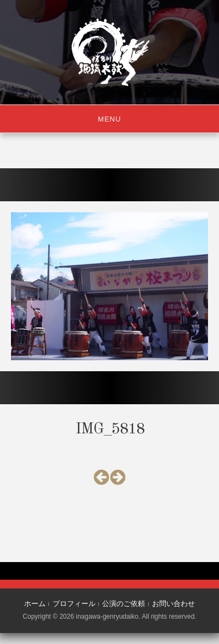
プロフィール (74, 604)
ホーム (35, 604)
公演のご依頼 (123, 604)
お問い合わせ (173, 604)
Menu (109, 119)
